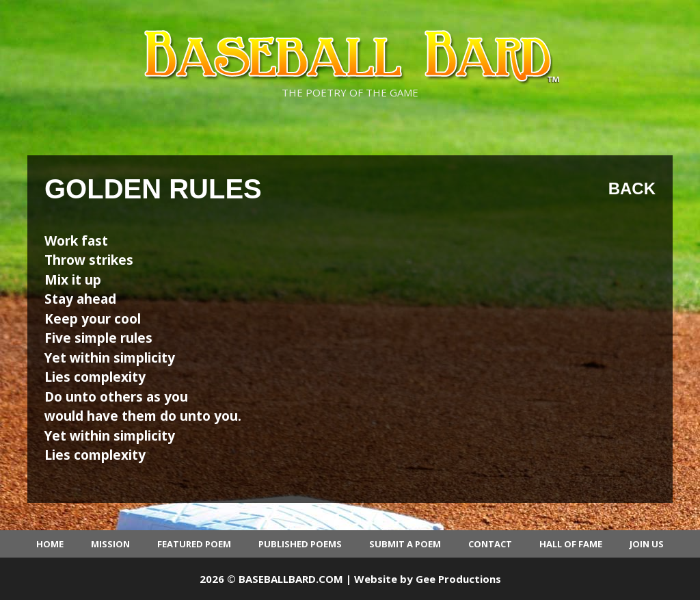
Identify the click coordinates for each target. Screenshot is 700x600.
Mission (110, 544)
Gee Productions (458, 579)
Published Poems (300, 544)
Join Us (647, 544)
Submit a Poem (405, 544)
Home (50, 544)
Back (632, 188)
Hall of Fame (571, 544)
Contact (490, 544)
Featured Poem (194, 544)
